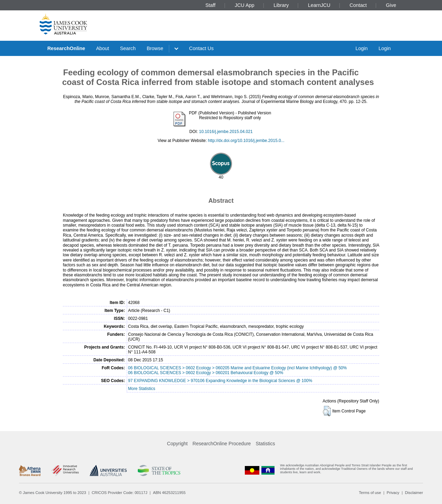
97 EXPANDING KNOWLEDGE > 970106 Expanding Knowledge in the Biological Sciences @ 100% (220, 381)
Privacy (393, 493)
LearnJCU (319, 5)
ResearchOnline (66, 48)
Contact (358, 5)
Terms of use (370, 493)
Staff (210, 5)
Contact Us (201, 48)
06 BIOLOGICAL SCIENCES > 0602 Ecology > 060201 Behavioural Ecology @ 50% (206, 373)
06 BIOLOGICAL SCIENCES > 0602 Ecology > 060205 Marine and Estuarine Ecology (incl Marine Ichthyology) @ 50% (237, 368)
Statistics (265, 444)
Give (391, 5)
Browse (155, 48)
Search (128, 48)
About (103, 48)
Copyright (177, 444)
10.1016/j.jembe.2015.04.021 (226, 132)
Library (281, 5)
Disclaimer (414, 493)
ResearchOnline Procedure (222, 444)
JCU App (245, 5)
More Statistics (142, 389)
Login (361, 48)
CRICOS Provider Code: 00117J (120, 493)
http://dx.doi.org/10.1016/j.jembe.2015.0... (246, 141)
